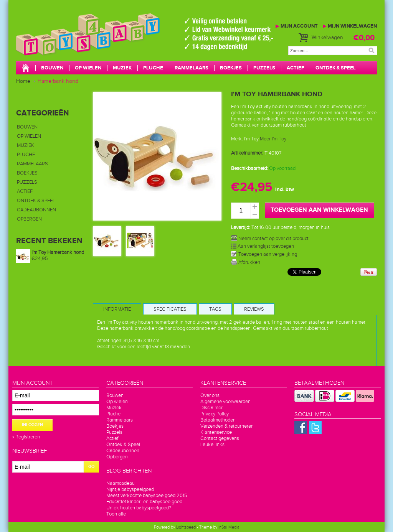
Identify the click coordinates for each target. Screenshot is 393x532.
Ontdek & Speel (336, 68)
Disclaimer (211, 408)
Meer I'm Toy (273, 139)
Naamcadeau (121, 483)
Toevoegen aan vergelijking (264, 254)
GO (91, 467)
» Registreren (26, 437)
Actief (295, 68)
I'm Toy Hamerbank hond (58, 252)
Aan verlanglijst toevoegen (263, 246)
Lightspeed (186, 527)
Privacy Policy (215, 414)
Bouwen (52, 68)
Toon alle (116, 514)
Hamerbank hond (58, 81)
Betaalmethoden (218, 420)
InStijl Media (229, 527)
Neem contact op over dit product (270, 239)
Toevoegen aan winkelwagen (319, 210)
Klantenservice (216, 432)
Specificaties (170, 309)
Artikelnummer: (247, 153)
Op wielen (88, 68)
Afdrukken (246, 262)
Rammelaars (192, 68)
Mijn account (297, 26)
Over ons (210, 395)
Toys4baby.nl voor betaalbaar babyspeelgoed (131, 42)
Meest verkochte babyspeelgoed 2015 (147, 496)
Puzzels (264, 68)
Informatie (117, 309)
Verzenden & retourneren (227, 426)
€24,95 (40, 259)
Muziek (122, 68)
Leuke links (212, 445)
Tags (215, 309)
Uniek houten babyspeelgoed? (139, 508)
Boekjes (231, 68)
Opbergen (29, 219)
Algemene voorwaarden (225, 402)
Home (23, 81)
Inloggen (32, 425)
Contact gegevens (220, 438)
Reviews (254, 309)
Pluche (153, 68)
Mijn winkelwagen (350, 26)
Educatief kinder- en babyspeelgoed (144, 502)
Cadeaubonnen (36, 210)
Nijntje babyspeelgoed (130, 489)
